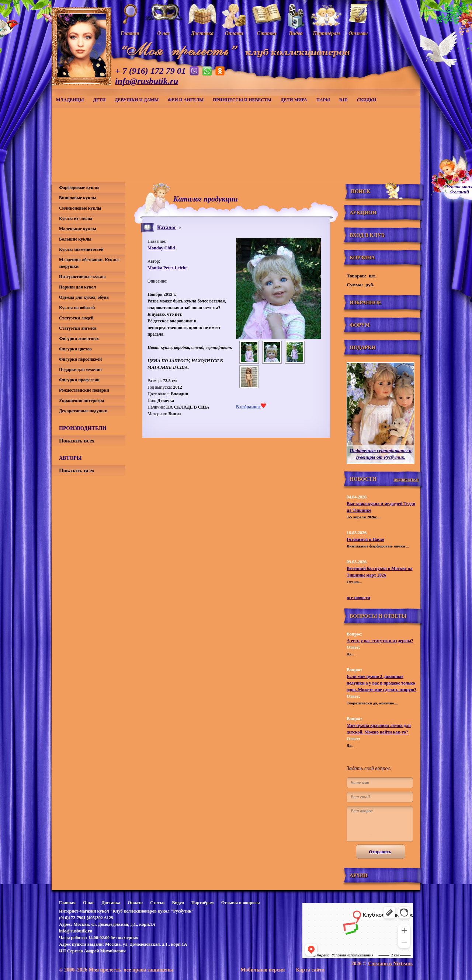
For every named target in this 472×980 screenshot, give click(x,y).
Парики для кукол (77, 287)
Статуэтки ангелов (78, 328)
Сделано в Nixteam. (391, 964)
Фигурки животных (79, 339)
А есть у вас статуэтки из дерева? (380, 641)
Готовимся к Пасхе (365, 539)
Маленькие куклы (78, 229)
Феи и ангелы (186, 100)
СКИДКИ (367, 100)
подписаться (406, 479)
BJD (343, 100)
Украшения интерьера (81, 400)
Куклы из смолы (76, 218)
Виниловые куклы (78, 198)
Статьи (157, 903)
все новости (358, 598)
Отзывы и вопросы (241, 903)
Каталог (167, 227)
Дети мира (294, 100)
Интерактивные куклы (82, 277)
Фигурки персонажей (80, 359)
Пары (323, 100)
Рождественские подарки (84, 390)
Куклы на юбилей (77, 308)
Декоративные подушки (83, 411)
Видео (178, 903)
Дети (100, 100)
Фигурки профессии (79, 380)
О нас (89, 903)
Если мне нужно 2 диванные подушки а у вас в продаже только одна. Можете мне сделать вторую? (381, 683)
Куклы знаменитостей (81, 249)
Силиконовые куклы (80, 208)
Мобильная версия (263, 970)
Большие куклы (75, 239)
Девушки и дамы (137, 100)
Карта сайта (310, 970)
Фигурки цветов (75, 349)
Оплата (135, 903)
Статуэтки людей (76, 318)
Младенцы (70, 100)
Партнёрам (203, 903)
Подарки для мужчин (80, 370)
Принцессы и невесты (242, 100)
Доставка (111, 903)
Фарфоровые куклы (79, 188)
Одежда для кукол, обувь (84, 297)
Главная (67, 903)
